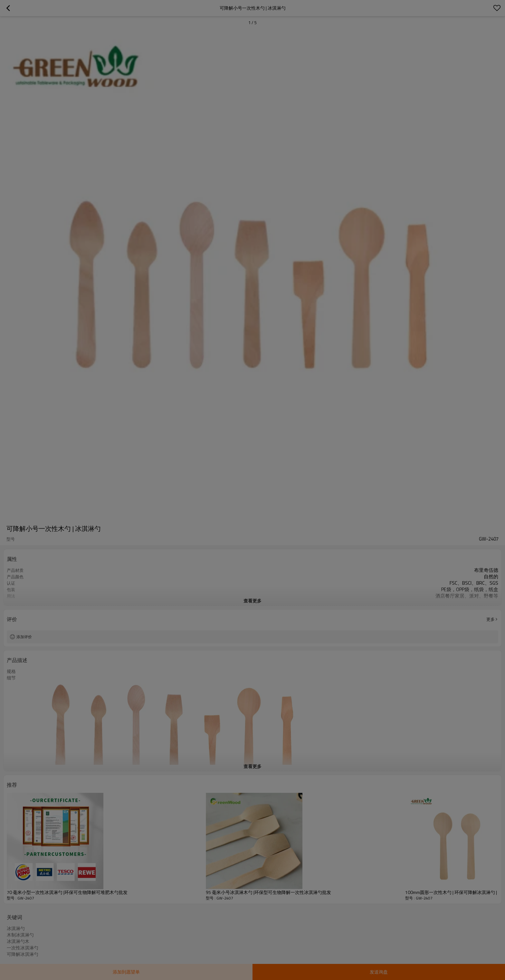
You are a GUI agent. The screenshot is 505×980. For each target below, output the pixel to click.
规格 (11, 671)
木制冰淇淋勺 (20, 935)
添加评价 (24, 637)
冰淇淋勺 (16, 928)
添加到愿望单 (126, 972)
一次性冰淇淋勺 (23, 948)
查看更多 (252, 601)
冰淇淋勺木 (18, 941)
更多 (491, 619)
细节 (11, 678)
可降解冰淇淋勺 (23, 954)
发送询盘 (379, 972)
